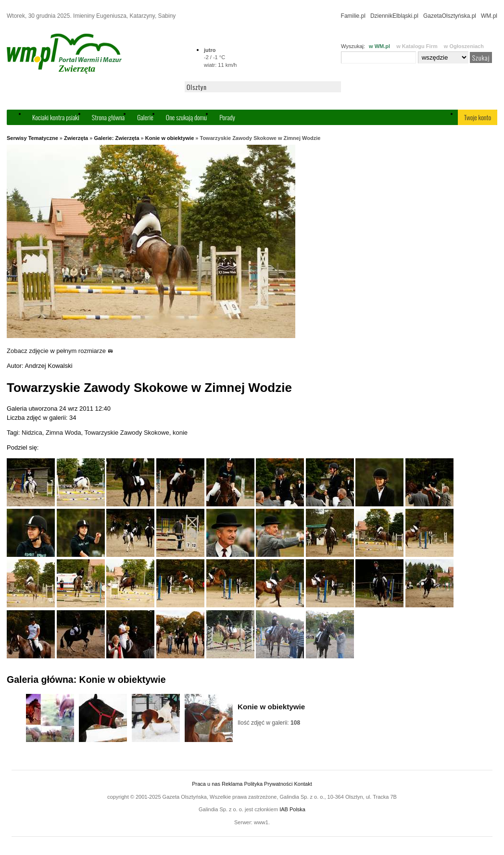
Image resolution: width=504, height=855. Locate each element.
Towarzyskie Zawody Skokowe (126, 433)
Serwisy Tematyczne (32, 138)
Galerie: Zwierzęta (116, 138)
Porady (227, 117)
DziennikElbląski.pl (394, 16)
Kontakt (303, 784)
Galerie (145, 117)
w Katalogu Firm (417, 46)
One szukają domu (186, 117)
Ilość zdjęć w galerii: (269, 723)
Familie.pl (353, 16)
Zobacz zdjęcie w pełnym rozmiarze (60, 351)
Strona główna (108, 117)
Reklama (232, 784)
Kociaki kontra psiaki (56, 117)
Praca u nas (206, 784)
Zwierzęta (76, 138)
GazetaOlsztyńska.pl (450, 16)
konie (180, 433)
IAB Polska (292, 809)
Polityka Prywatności (268, 784)
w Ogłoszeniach (464, 46)
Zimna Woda (63, 433)
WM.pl (489, 16)
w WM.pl (379, 46)
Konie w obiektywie (170, 138)
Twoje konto (478, 117)
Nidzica (32, 433)
